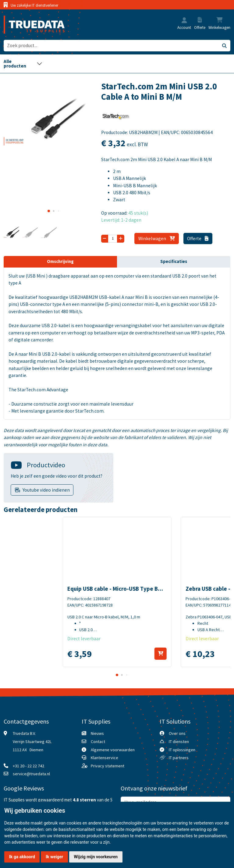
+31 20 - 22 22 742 (28, 766)
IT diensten (179, 742)
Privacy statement (108, 766)
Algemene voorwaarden (113, 750)
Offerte (198, 239)
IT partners (179, 758)
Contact (98, 742)
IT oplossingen (182, 750)
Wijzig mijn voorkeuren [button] (96, 857)
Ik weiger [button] (54, 857)
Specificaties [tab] (174, 261)
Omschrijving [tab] (60, 261)
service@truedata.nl (31, 774)
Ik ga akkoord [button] (22, 857)
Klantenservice (105, 758)
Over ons (177, 733)
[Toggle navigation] (23, 64)
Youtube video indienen (46, 490)
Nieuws (97, 733)
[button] (184, 21)
